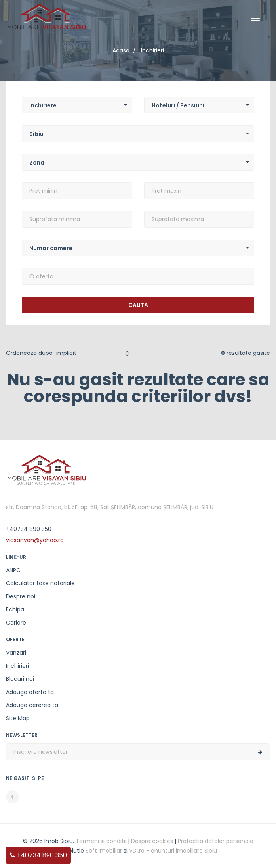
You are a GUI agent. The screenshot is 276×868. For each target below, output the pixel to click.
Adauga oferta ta (30, 692)
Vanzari (16, 653)
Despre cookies (152, 841)
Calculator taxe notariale (40, 583)
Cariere (16, 623)
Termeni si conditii (101, 841)
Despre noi (21, 596)
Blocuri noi (20, 679)
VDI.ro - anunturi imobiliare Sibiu (173, 851)
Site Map (18, 718)
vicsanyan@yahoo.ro (35, 540)
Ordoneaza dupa (29, 353)
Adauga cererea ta (32, 705)
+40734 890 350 (38, 855)
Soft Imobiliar (104, 851)
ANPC (13, 570)
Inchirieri (17, 666)
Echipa (15, 609)
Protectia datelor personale (216, 841)
